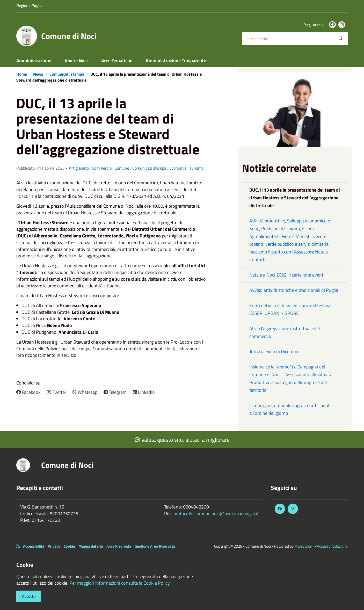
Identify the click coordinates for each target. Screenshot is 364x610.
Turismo (196, 168)
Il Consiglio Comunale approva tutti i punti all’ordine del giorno (290, 409)
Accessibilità (34, 546)
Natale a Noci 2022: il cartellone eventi (287, 275)
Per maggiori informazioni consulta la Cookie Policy (120, 583)
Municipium (304, 546)
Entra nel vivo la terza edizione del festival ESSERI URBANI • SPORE (290, 309)
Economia (178, 168)
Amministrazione (34, 60)
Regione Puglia (29, 5)
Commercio (102, 168)
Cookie (69, 546)
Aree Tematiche (117, 60)
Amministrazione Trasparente (176, 60)
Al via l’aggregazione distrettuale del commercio (285, 332)
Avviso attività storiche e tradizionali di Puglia (294, 290)
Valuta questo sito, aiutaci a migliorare (182, 440)
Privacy (54, 546)
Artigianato (79, 168)
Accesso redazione (332, 546)
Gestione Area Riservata (155, 546)
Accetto (29, 596)
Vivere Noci (76, 60)
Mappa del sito (91, 546)
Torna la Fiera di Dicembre (274, 351)
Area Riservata (119, 546)
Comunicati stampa (67, 74)
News (39, 74)
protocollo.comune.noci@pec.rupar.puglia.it (216, 514)
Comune (122, 168)
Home (22, 74)
